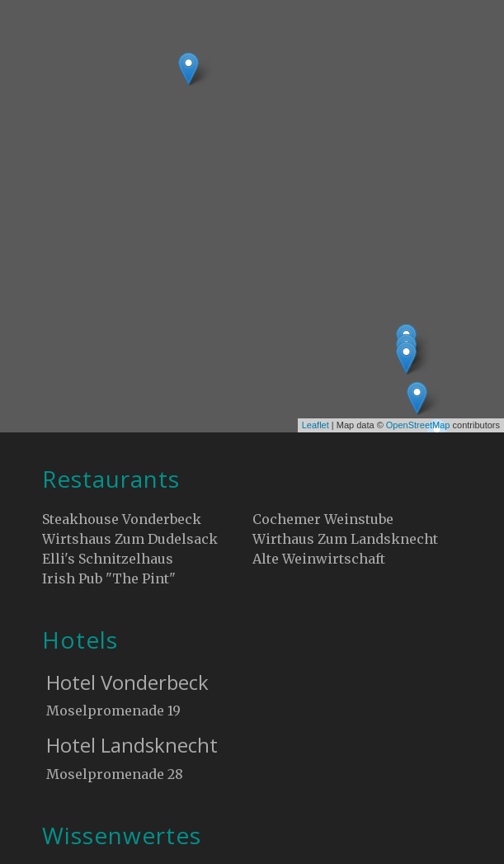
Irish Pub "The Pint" (109, 578)
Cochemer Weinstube (323, 519)
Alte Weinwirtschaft (319, 559)
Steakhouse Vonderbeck (122, 519)
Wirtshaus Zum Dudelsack (130, 539)
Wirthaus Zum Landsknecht (345, 539)
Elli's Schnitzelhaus (108, 559)
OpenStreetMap (418, 425)
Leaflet (316, 425)
